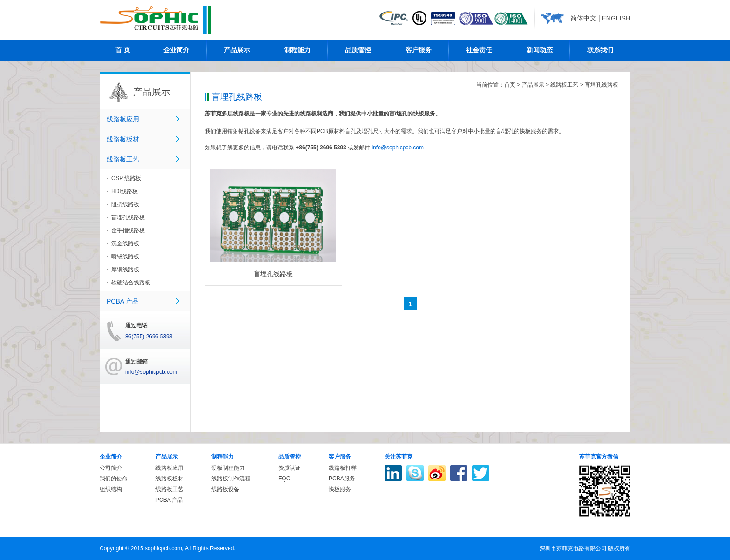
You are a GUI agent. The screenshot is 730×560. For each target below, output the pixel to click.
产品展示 (533, 85)
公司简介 (111, 468)
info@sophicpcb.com (398, 148)
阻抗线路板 (125, 204)
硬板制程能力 (228, 468)
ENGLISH (616, 18)
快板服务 (340, 489)
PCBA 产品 (123, 301)
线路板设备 (225, 489)
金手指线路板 (128, 230)
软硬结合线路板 (131, 283)
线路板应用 (123, 119)
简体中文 (583, 18)
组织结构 (111, 489)
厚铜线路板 (125, 270)
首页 (510, 85)
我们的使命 (114, 479)
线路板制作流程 (231, 479)
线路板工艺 (123, 159)
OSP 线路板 (126, 178)
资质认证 (290, 468)
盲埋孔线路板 (128, 217)
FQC (284, 479)
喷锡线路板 (125, 256)
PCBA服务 (342, 479)
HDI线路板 (125, 191)
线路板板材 (123, 139)
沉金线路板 (125, 243)
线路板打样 (343, 468)
